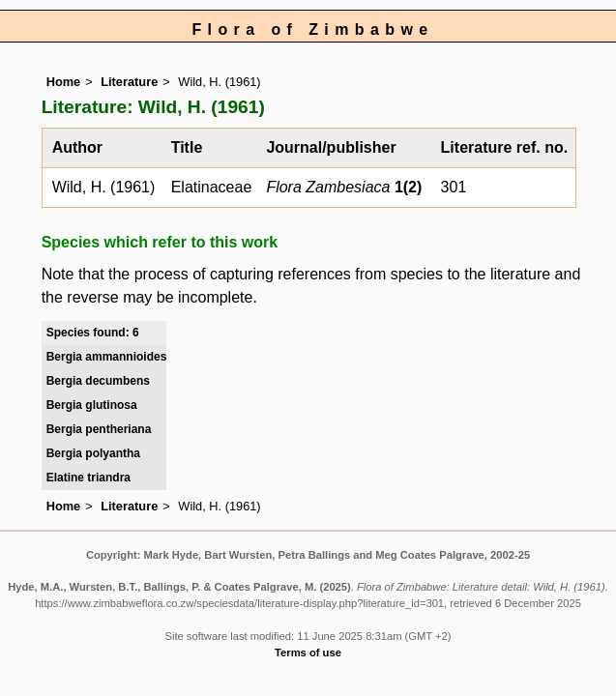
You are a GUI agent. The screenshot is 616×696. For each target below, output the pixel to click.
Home (64, 82)
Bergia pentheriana (99, 429)
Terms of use (308, 652)
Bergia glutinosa (92, 405)
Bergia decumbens (98, 381)
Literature (129, 82)
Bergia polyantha (93, 453)
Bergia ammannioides (107, 357)
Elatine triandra (88, 478)
